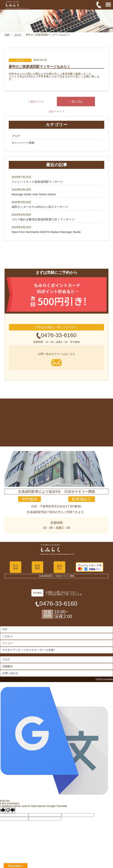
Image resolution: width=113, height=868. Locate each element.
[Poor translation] (10, 810)
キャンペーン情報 (23, 143)
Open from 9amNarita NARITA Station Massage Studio (46, 232)
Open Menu (108, 5)
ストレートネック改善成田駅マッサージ (37, 182)
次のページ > (56, 111)
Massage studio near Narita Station (34, 194)
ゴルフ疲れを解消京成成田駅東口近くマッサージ (43, 219)
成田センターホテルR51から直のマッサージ (40, 207)
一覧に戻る (76, 102)
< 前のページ (36, 102)
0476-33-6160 (59, 335)
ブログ (18, 35)
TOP (7, 35)
